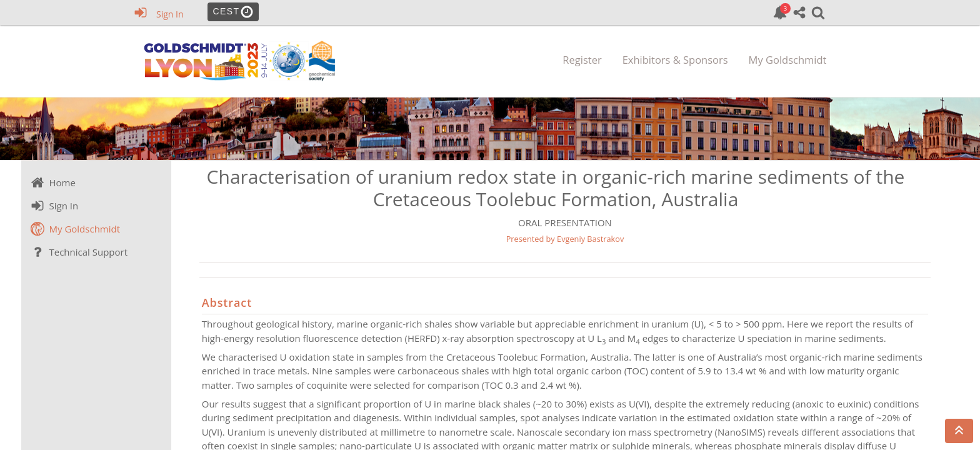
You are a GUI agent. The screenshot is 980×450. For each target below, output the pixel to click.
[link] (780, 12)
